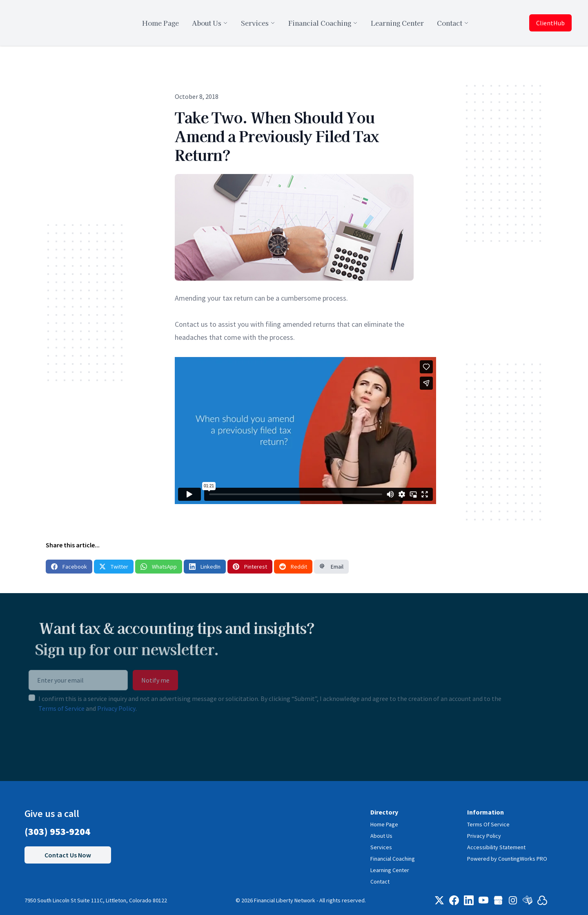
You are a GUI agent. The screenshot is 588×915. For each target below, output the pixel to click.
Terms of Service (43, 708)
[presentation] (72, 739)
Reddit (293, 567)
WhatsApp (159, 567)
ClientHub (550, 23)
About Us (381, 836)
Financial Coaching (393, 859)
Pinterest (250, 567)
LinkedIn (205, 567)
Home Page (384, 824)
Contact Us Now (68, 855)
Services (381, 847)
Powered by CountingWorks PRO (507, 859)
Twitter (114, 567)
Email (331, 567)
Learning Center (390, 870)
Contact (380, 882)
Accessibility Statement (496, 847)
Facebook (69, 567)
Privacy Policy (98, 708)
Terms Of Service (488, 824)
